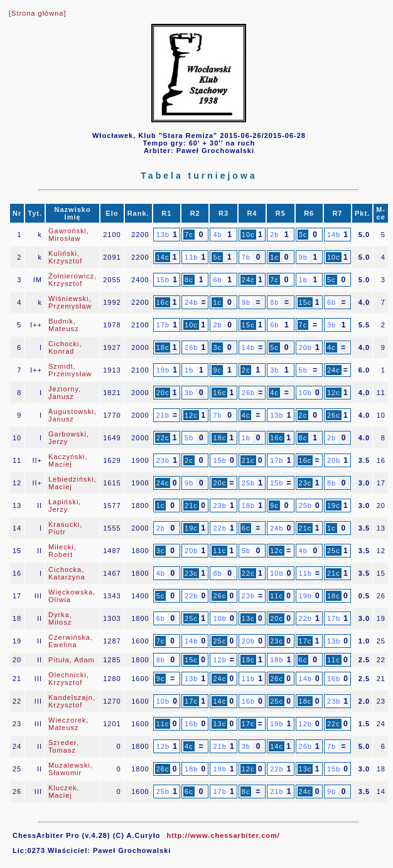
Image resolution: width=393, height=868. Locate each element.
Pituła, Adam (72, 660)
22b (219, 528)
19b (163, 370)
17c (305, 641)
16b (334, 679)
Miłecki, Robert (62, 551)
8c (189, 280)
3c (303, 235)
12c (334, 393)
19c (334, 505)
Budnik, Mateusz (64, 325)
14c (163, 257)
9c (217, 370)
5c (217, 257)
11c (219, 551)
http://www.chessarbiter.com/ (223, 835)
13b (163, 235)
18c (163, 347)
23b (163, 460)
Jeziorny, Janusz (65, 393)
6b (217, 280)
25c (334, 551)
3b (331, 325)
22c (163, 438)
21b (163, 415)
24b (191, 302)
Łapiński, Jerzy (65, 505)
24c (248, 280)
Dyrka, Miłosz (60, 618)
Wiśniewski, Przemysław (70, 302)
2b (274, 235)
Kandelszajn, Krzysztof (72, 701)
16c (163, 302)
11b (191, 257)
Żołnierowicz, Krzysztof (73, 280)
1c (274, 257)
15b (163, 280)
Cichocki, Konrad (65, 347)
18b (248, 505)
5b (303, 370)
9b (303, 257)
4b (217, 235)
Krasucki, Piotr (65, 528)
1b (303, 280)
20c (163, 393)
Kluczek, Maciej (64, 791)
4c (331, 347)
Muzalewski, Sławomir (71, 769)
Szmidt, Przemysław (70, 370)
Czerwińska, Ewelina (71, 641)
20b (305, 347)
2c (246, 370)
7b (246, 257)
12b (219, 660)
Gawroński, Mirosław (69, 235)
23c (305, 483)
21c (248, 460)
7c (189, 235)
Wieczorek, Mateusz (68, 724)
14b (334, 235)
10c (248, 235)
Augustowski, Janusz (73, 415)
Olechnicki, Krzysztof (69, 679)
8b (274, 302)
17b (163, 325)
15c (305, 302)
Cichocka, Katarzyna (67, 573)
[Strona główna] (37, 13)
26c (334, 415)
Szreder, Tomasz (64, 746)
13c (248, 618)
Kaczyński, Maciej (68, 460)
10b (305, 393)
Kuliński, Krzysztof (65, 257)
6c (246, 528)
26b (191, 347)
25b (248, 483)
